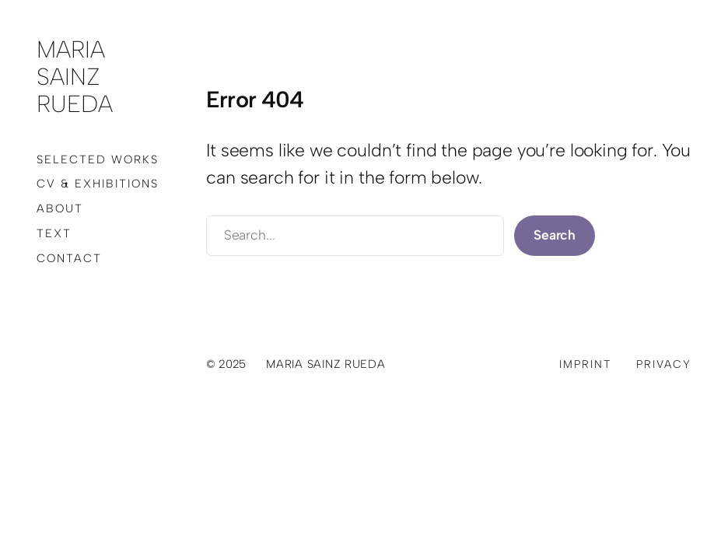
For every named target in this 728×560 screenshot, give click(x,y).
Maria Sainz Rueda (75, 77)
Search (555, 235)
